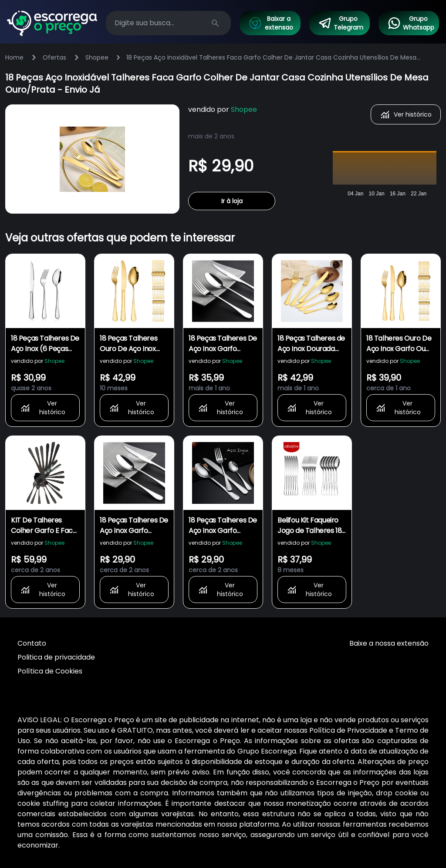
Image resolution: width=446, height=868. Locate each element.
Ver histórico (406, 114)
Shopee (97, 57)
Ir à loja (232, 201)
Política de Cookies (50, 671)
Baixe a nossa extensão (389, 643)
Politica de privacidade (56, 657)
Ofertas (54, 57)
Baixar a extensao (270, 23)
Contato (32, 643)
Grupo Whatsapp (411, 23)
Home (14, 57)
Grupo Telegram (341, 23)
